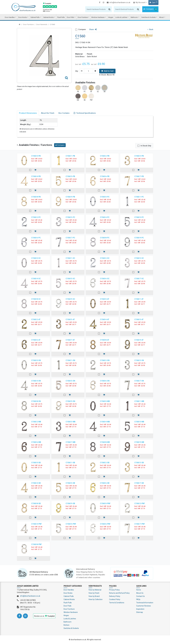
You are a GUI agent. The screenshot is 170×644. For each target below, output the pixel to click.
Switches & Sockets (148, 17)
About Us (140, 593)
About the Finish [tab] (48, 113)
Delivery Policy (115, 596)
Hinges (110, 17)
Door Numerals (42, 24)
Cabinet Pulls (35, 17)
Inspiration (140, 609)
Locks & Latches (121, 17)
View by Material (95, 590)
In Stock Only (146, 146)
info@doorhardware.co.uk (113, 3)
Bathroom (134, 17)
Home (139, 590)
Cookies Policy (115, 599)
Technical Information (145, 603)
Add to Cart (107, 71)
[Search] (91, 9)
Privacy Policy (114, 590)
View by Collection (95, 599)
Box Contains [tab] (64, 113)
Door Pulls (71, 17)
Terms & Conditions (117, 603)
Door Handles (11, 17)
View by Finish (94, 593)
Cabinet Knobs (49, 17)
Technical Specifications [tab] (85, 113)
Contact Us (140, 596)
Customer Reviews (144, 606)
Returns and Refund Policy (119, 593)
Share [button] (93, 29)
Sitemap (140, 612)
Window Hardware (98, 17)
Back (150, 29)
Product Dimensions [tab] (28, 113)
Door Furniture (83, 17)
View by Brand (94, 596)
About (161, 17)
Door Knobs (23, 17)
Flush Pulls (61, 17)
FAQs (138, 599)
